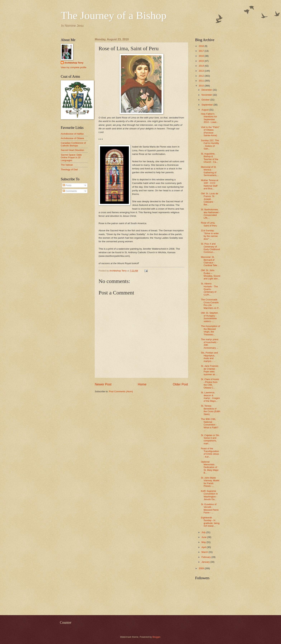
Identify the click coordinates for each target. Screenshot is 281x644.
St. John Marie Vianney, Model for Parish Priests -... (210, 482)
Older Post (180, 384)
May (204, 542)
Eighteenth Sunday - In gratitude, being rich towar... (210, 522)
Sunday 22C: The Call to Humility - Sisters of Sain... (210, 145)
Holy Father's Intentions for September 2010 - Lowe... (210, 118)
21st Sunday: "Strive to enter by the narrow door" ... (210, 235)
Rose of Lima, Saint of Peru (209, 224)
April (204, 547)
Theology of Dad (69, 169)
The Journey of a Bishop (114, 15)
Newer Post (103, 384)
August (205, 110)
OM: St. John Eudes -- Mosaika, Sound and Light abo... (210, 274)
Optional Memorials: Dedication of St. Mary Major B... (210, 467)
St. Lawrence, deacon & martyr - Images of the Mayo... (210, 397)
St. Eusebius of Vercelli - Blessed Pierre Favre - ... (210, 508)
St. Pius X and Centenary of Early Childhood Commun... (210, 248)
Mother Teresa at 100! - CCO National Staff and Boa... (209, 184)
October (206, 100)
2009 (202, 568)
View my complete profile (74, 67)
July (204, 532)
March (205, 552)
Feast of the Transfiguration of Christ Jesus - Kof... (210, 453)
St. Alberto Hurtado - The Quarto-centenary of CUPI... (209, 289)
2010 (202, 86)
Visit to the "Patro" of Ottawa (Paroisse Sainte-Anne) (210, 131)
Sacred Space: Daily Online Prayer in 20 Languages (71, 158)
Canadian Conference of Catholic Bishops (73, 144)
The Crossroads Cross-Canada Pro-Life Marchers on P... (211, 304)
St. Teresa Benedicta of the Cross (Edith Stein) (210, 410)
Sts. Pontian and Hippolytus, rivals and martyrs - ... (209, 357)
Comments (70, 191)
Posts (67, 185)
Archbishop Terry (74, 63)
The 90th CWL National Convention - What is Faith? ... (210, 425)
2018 (202, 46)
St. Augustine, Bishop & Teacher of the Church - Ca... (210, 158)
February (206, 557)
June (204, 537)
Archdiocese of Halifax (72, 134)
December (207, 90)
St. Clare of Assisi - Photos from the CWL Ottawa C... (210, 383)
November (207, 95)
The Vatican (67, 165)
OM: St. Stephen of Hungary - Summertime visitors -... (209, 317)
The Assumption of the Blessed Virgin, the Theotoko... (210, 330)
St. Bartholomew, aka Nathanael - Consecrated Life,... (210, 214)
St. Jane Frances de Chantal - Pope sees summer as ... (210, 370)
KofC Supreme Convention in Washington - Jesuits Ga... (209, 495)
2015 (202, 61)
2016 (202, 56)
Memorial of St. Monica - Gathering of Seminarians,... (210, 171)
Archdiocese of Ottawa (72, 138)
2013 (202, 71)
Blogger (156, 637)
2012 (202, 76)
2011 (202, 81)
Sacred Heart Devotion (72, 150)
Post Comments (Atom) (121, 391)
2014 (202, 66)
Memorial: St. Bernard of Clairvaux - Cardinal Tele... (210, 261)
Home (142, 384)
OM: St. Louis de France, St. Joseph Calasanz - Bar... (209, 199)
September (207, 105)
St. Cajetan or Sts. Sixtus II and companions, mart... (210, 439)
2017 (202, 51)
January (206, 562)
